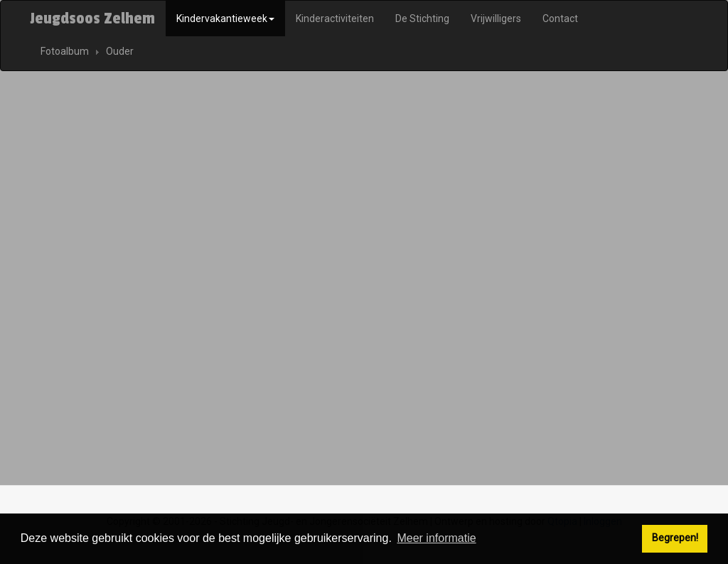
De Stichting (422, 18)
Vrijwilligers (496, 18)
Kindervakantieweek (225, 18)
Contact (560, 18)
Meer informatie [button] (436, 538)
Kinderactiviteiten (335, 18)
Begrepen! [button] (675, 538)
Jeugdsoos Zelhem (92, 18)
